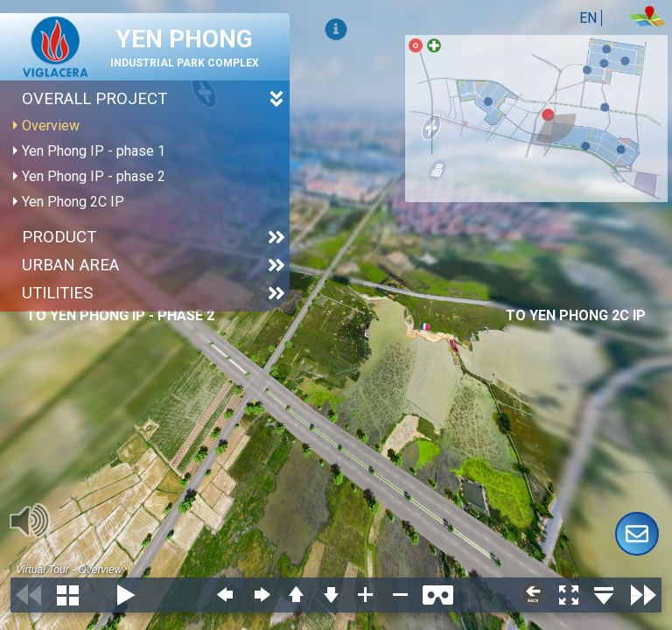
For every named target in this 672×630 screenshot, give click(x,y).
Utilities (57, 293)
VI (613, 18)
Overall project (94, 99)
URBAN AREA (70, 265)
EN (588, 18)
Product (59, 237)
